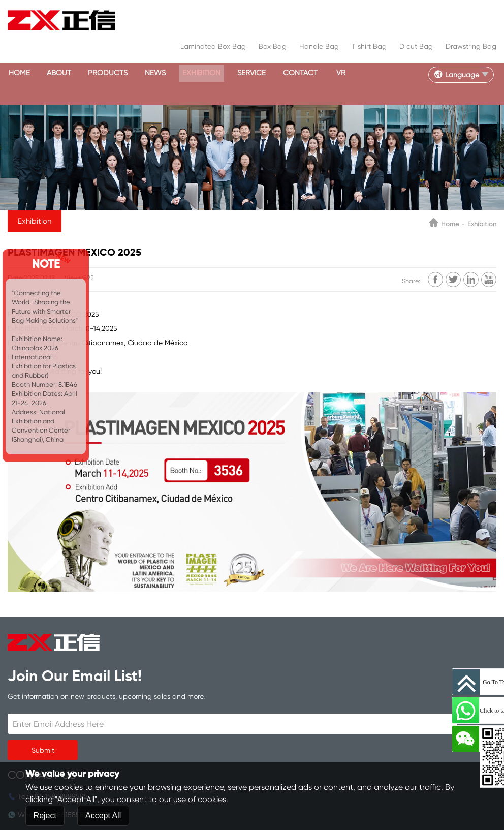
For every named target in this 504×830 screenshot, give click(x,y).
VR (386, 73)
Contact (340, 73)
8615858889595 (230, 691)
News (175, 73)
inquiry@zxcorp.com (218, 727)
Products (122, 73)
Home (22, 73)
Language (451, 74)
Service (285, 73)
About (67, 73)
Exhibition (228, 73)
